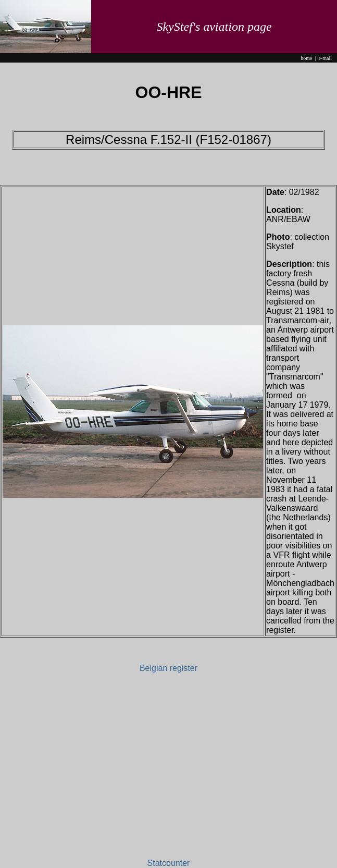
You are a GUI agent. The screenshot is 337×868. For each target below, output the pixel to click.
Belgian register (168, 668)
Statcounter (169, 863)
